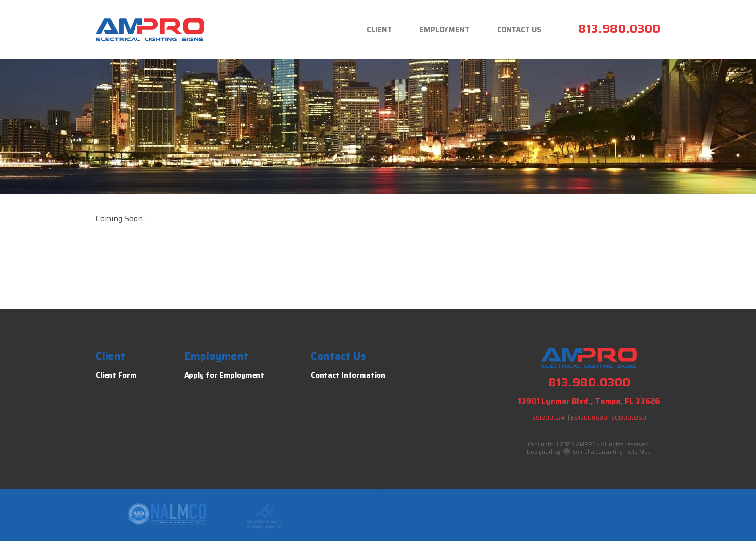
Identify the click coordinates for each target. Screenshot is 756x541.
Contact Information (348, 375)
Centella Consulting (593, 452)
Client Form (116, 375)
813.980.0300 (619, 29)
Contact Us (519, 30)
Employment (445, 30)
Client (379, 30)
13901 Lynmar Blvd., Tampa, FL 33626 (589, 401)
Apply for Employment (224, 375)
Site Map (639, 452)
